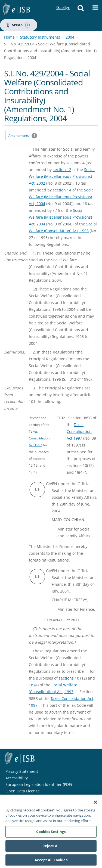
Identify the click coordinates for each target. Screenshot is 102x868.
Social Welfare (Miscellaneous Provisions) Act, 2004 (62, 197)
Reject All (51, 848)
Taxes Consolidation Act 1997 (39, 438)
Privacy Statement (22, 771)
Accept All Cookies (51, 862)
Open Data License (23, 791)
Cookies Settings (51, 833)
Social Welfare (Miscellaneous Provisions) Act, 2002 (62, 176)
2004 (70, 37)
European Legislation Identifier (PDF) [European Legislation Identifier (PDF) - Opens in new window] (39, 784)
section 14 (62, 190)
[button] (81, 10)
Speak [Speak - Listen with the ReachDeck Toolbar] (18, 25)
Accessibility (17, 778)
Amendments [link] (19, 136)
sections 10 (69, 678)
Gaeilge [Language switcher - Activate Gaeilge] (63, 2)
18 (31, 685)
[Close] (95, 804)
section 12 (62, 170)
